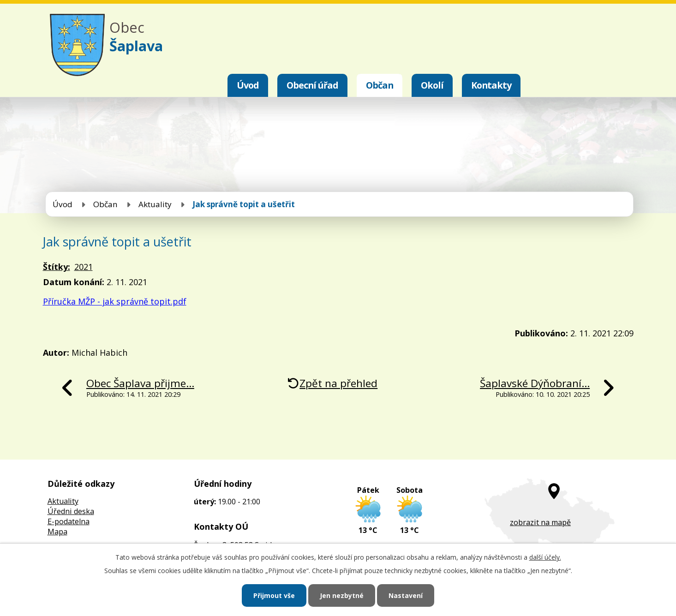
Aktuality (155, 204)
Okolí (432, 85)
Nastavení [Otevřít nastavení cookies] (406, 595)
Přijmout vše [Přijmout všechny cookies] (274, 595)
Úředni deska (71, 511)
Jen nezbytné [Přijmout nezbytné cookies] (342, 595)
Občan (380, 85)
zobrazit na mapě (540, 522)
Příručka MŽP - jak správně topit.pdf (115, 301)
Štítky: (57, 267)
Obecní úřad (312, 85)
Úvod (248, 85)
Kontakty (491, 85)
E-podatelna (69, 521)
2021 (84, 267)
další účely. (545, 557)
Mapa (57, 532)
